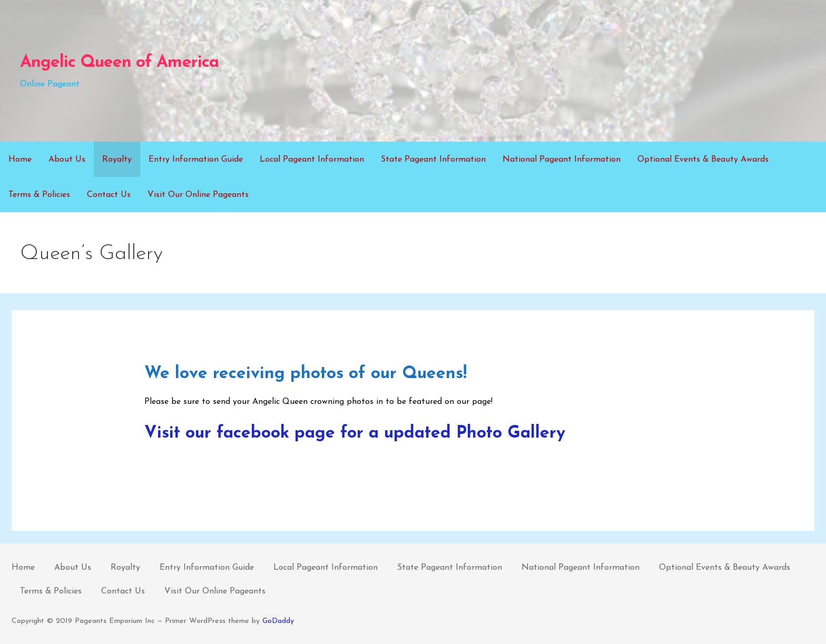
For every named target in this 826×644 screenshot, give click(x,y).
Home (20, 160)
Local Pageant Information (312, 160)
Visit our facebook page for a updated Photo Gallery (355, 433)
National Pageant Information (562, 160)
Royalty (117, 160)
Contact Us (109, 195)
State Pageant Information (433, 160)
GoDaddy (278, 621)
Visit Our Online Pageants (198, 195)
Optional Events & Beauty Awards (703, 160)
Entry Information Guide (196, 160)
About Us (67, 160)
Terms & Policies (39, 195)
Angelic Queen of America (119, 63)
